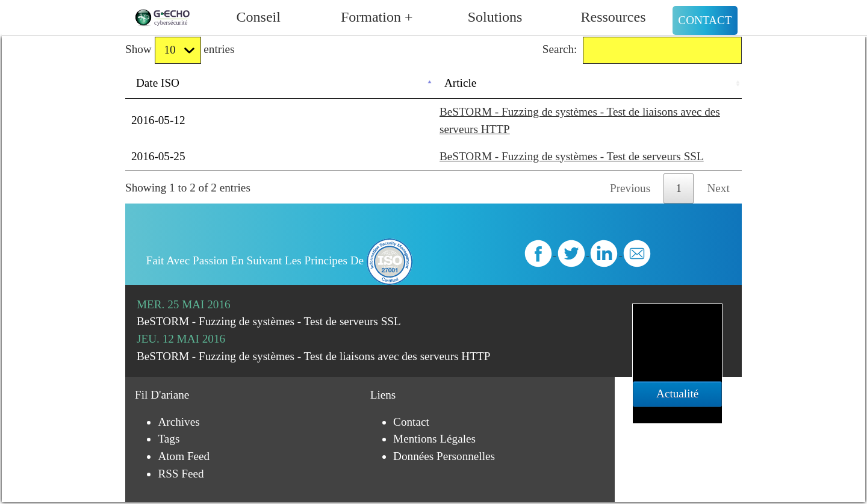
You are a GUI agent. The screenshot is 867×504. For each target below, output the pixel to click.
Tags (169, 439)
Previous (630, 188)
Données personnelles (444, 456)
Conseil (259, 17)
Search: (642, 50)
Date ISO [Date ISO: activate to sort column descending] (158, 83)
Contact (705, 20)
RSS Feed (181, 474)
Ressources (614, 17)
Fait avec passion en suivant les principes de (280, 260)
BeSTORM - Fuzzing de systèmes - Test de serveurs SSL (572, 156)
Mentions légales (434, 439)
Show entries (180, 50)
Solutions (495, 17)
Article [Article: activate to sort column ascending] (460, 83)
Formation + (377, 17)
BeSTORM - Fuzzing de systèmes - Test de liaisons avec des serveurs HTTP (313, 356)
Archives (179, 422)
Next (719, 188)
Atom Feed (184, 456)
